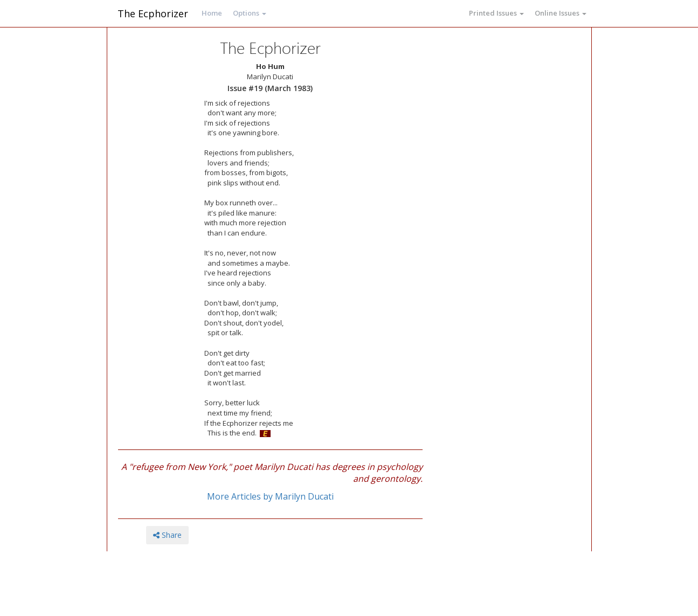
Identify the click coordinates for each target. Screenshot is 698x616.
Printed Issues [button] (496, 13)
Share (167, 535)
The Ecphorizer (153, 13)
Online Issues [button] (561, 13)
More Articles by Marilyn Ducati (270, 496)
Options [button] (250, 13)
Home (212, 13)
